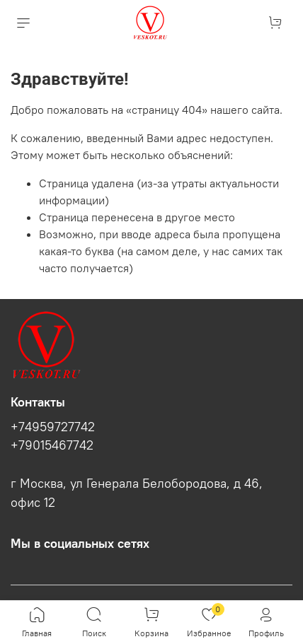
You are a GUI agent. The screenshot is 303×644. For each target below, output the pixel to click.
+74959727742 (53, 427)
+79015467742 (52, 445)
